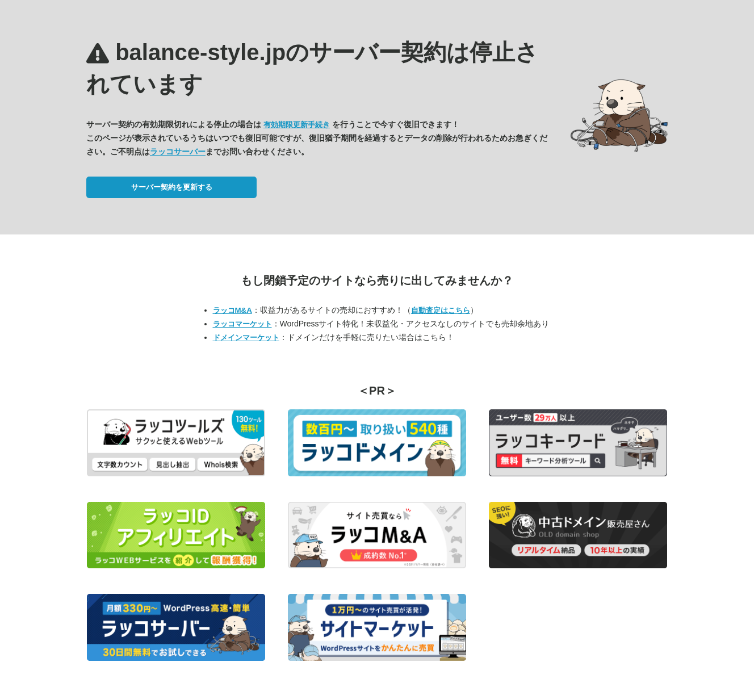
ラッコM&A (233, 310)
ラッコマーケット (242, 324)
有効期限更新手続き (297, 125)
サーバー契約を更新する (172, 187)
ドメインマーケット (246, 338)
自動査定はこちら (441, 310)
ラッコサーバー (178, 152)
